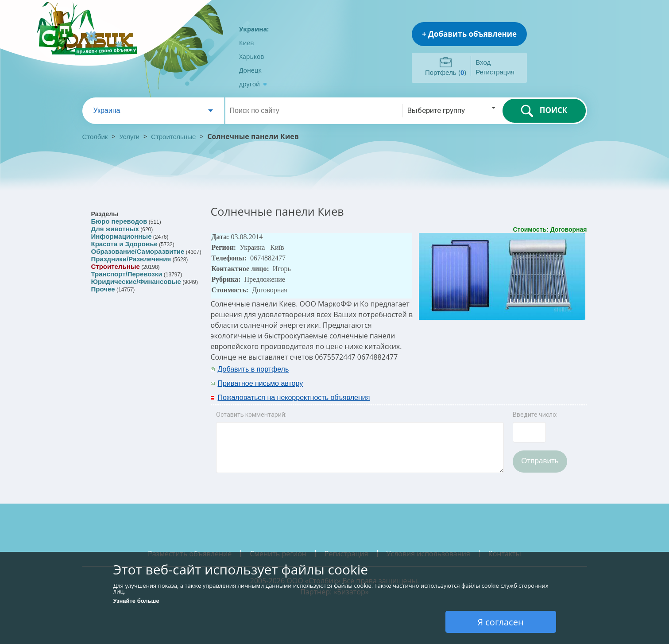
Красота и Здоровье (124, 244)
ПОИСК (544, 111)
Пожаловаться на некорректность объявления (294, 398)
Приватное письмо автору (261, 383)
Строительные (173, 137)
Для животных (115, 229)
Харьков (251, 56)
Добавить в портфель (253, 369)
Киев (246, 43)
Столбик (95, 137)
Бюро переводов (119, 221)
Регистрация (495, 72)
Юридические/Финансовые (136, 281)
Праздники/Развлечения (131, 259)
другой (253, 84)
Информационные (122, 236)
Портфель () (446, 72)
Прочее (103, 289)
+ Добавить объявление (469, 34)
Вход (483, 62)
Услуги (129, 137)
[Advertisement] (471, 376)
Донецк (250, 70)
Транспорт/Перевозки (127, 274)
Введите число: (535, 415)
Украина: (254, 29)
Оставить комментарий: (251, 415)
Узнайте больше (136, 601)
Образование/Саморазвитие (138, 251)
